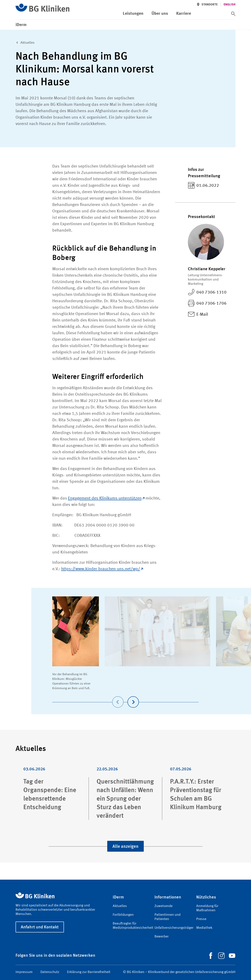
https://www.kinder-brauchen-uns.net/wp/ (102, 569)
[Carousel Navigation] (126, 696)
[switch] (233, 14)
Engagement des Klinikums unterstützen (106, 498)
